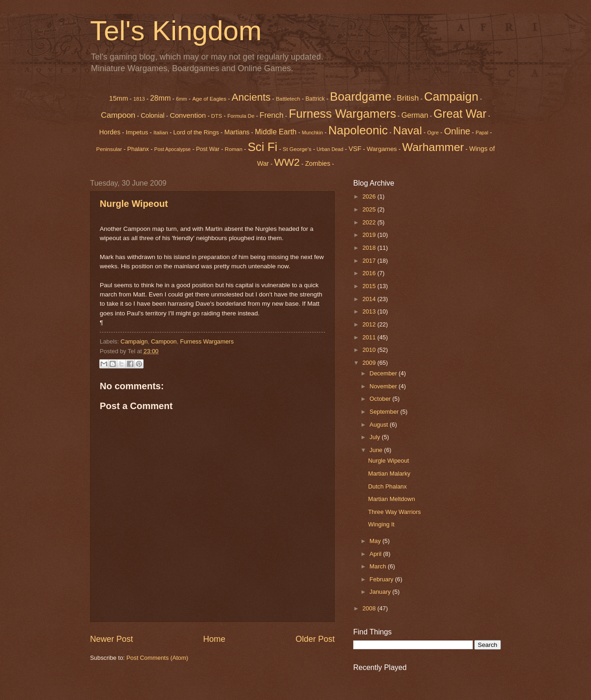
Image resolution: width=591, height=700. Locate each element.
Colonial (153, 115)
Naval (407, 130)
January (381, 592)
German (415, 115)
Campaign (451, 97)
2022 (370, 222)
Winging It (381, 524)
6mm (181, 99)
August (380, 425)
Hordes (110, 132)
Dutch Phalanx (387, 486)
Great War (460, 114)
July (375, 437)
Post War (208, 149)
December (384, 373)
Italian (161, 133)
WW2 (287, 162)
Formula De (241, 116)
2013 (370, 311)
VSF (355, 149)
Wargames (382, 149)
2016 (370, 273)
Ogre (433, 133)
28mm (160, 98)
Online (457, 131)
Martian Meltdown (392, 499)
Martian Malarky (389, 474)
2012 (370, 324)
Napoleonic (358, 130)
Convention (188, 115)
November (384, 386)
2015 (370, 286)
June (377, 450)
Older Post (315, 639)
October (381, 399)
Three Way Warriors (394, 512)
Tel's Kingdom (176, 31)
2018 (370, 248)
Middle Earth (276, 132)
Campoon (118, 115)
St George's (297, 149)
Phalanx (138, 149)
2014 (370, 299)
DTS (217, 116)
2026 (370, 196)
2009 (370, 363)
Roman (234, 149)
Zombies (318, 163)
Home (214, 639)
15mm (118, 98)
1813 (139, 99)
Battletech (288, 99)
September (385, 412)
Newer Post (112, 639)
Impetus (137, 132)
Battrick (315, 99)
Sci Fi (262, 147)
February (382, 579)
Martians (237, 132)
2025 (370, 209)
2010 (370, 350)
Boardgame (361, 97)
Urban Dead (330, 149)
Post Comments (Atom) (157, 658)
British (408, 98)
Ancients (251, 97)
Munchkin (313, 133)
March (378, 566)
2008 (370, 608)
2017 (370, 261)
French (271, 115)
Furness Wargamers (342, 114)
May (376, 541)
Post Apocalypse (172, 149)
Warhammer (433, 147)
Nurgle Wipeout (134, 204)
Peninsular (109, 149)
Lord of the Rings (196, 132)
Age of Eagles (209, 99)
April (376, 554)
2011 (370, 337)
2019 (370, 235)
